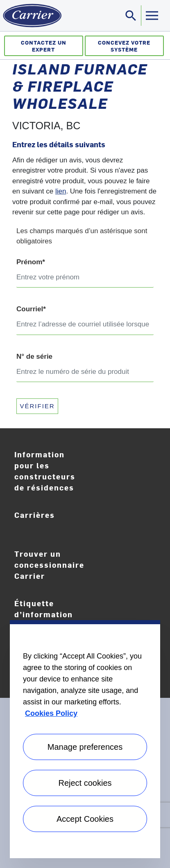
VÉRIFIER (37, 406)
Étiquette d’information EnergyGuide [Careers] (48, 615)
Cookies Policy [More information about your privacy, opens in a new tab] (51, 713)
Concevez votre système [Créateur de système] (124, 46)
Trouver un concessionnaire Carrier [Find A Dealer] (49, 565)
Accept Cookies (85, 819)
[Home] (31, 16)
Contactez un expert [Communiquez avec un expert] (44, 46)
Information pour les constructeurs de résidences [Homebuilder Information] (45, 471)
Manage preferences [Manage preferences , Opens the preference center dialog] (85, 747)
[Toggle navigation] (131, 16)
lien (61, 191)
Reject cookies (85, 783)
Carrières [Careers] (53, 521)
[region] (85, 739)
